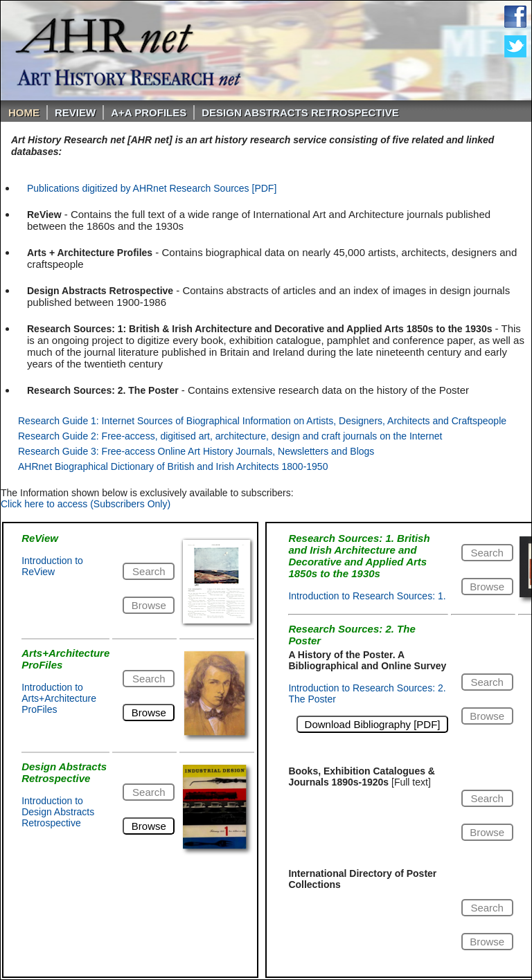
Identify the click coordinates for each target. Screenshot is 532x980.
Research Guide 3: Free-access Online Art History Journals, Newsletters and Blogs (196, 451)
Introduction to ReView (52, 566)
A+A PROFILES (149, 112)
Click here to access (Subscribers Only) (86, 504)
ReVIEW (75, 112)
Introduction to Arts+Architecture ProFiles (59, 698)
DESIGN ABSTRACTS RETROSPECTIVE (300, 112)
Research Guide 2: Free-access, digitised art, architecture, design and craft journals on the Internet (230, 436)
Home (24, 112)
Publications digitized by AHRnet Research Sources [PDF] (152, 188)
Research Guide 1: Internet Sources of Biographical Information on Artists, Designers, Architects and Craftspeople (262, 421)
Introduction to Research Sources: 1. (367, 596)
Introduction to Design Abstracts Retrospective (58, 812)
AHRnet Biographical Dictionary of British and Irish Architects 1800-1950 (173, 466)
